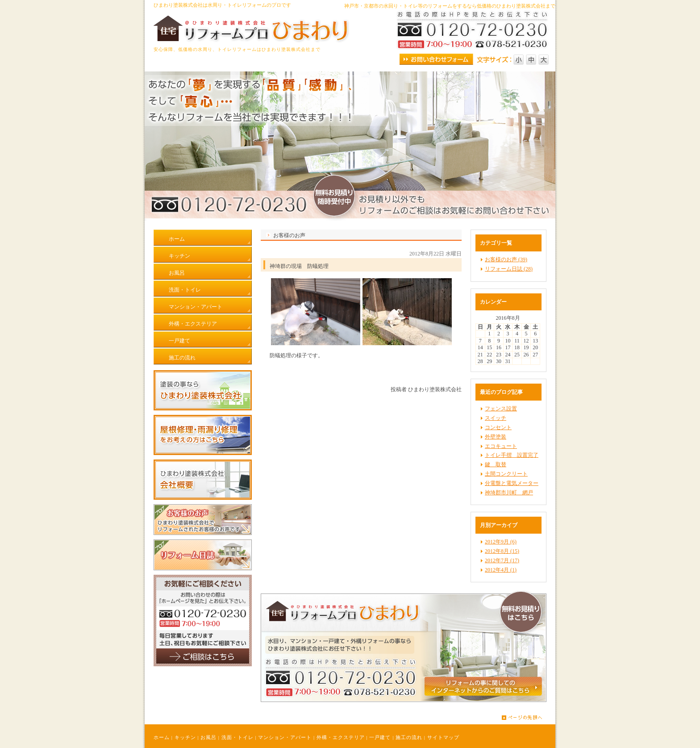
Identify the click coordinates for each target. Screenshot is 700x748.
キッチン (185, 737)
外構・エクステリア (341, 737)
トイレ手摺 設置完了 (512, 455)
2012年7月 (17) (502, 560)
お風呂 (208, 737)
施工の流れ (409, 737)
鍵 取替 (496, 464)
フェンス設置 (501, 409)
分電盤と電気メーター (512, 483)
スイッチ (496, 418)
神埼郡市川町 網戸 (509, 493)
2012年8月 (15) (502, 551)
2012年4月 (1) (501, 570)
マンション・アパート (285, 737)
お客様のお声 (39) (506, 259)
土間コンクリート (506, 474)
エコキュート (501, 446)
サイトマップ (443, 737)
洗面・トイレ (237, 737)
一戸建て (380, 737)
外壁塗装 (496, 437)
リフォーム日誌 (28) (509, 269)
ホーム (162, 737)
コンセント (498, 427)
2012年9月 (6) (501, 542)
